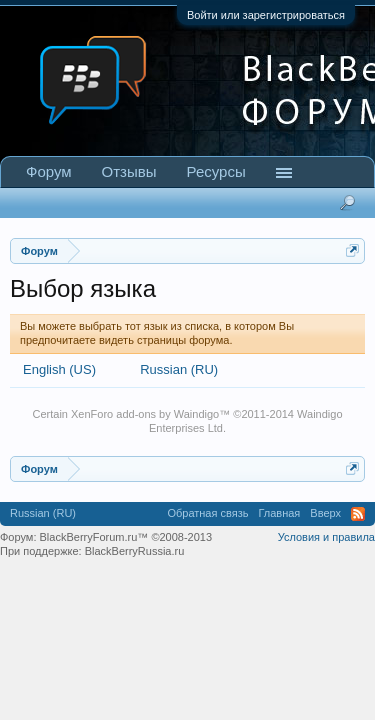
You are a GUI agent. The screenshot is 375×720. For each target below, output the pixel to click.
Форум (49, 171)
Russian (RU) (179, 369)
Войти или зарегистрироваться (266, 15)
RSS (358, 514)
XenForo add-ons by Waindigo (145, 414)
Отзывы (129, 171)
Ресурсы (216, 171)
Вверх (325, 513)
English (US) (59, 369)
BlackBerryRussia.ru (135, 551)
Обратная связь (207, 513)
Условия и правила (326, 537)
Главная (279, 513)
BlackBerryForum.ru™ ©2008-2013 (126, 537)
